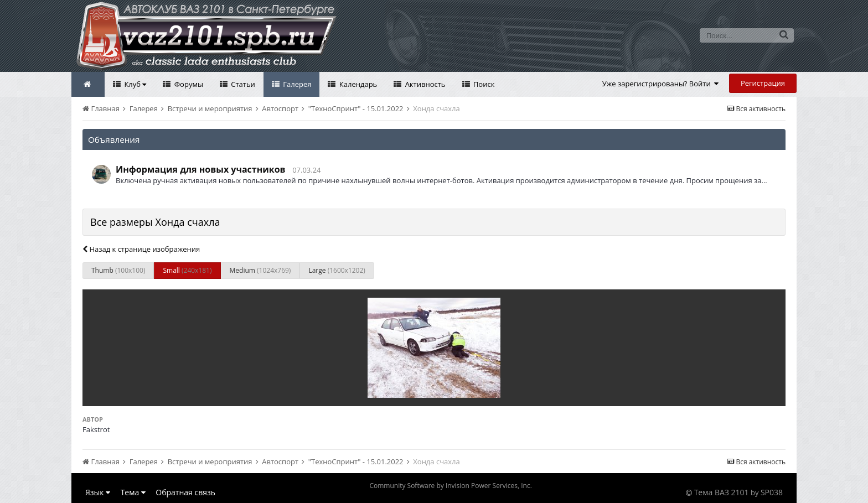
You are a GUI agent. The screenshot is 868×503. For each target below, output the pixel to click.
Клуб (134, 84)
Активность (424, 84)
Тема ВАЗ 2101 (722, 492)
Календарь (357, 84)
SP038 (772, 492)
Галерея (296, 84)
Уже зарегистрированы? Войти (661, 84)
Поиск (483, 84)
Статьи (242, 84)
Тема (133, 492)
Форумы (188, 84)
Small (187, 270)
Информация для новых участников (201, 169)
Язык (98, 492)
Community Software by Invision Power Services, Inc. (450, 486)
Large (337, 270)
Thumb (118, 270)
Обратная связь (185, 492)
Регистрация (763, 83)
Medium (260, 270)
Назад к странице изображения (141, 249)
